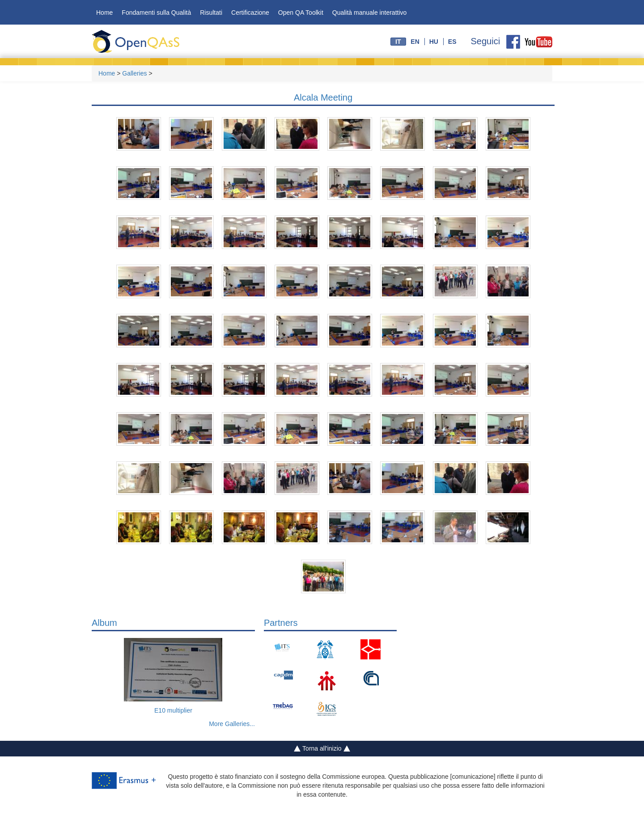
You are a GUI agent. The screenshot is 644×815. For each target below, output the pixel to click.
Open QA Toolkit (301, 13)
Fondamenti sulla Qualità (156, 13)
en (415, 42)
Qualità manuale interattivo (370, 13)
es (452, 42)
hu (434, 42)
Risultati (211, 13)
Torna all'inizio (322, 749)
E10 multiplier (173, 710)
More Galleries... (232, 724)
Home (104, 13)
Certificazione (250, 13)
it (398, 42)
